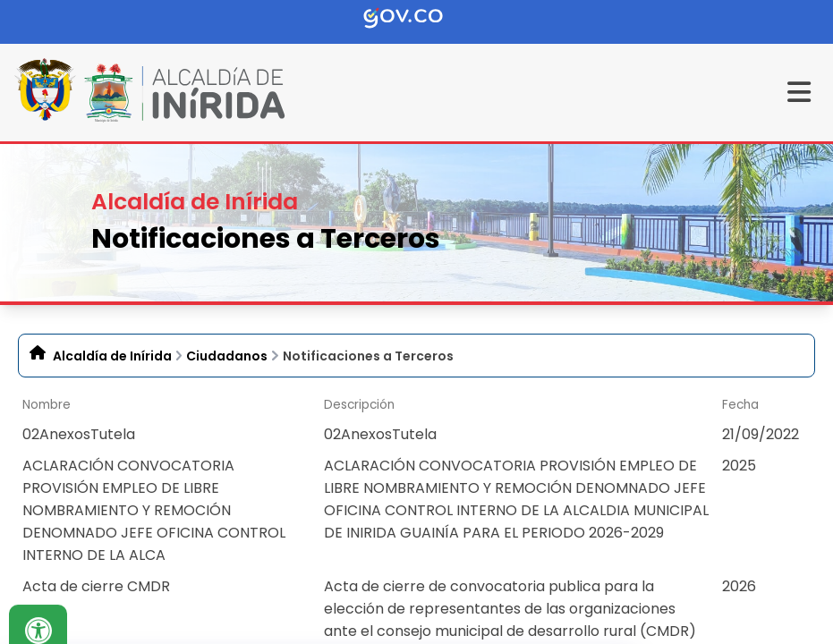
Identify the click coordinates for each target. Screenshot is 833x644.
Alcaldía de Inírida (112, 356)
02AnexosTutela (79, 434)
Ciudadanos (227, 356)
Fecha (740, 405)
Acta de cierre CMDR (96, 586)
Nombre (47, 405)
